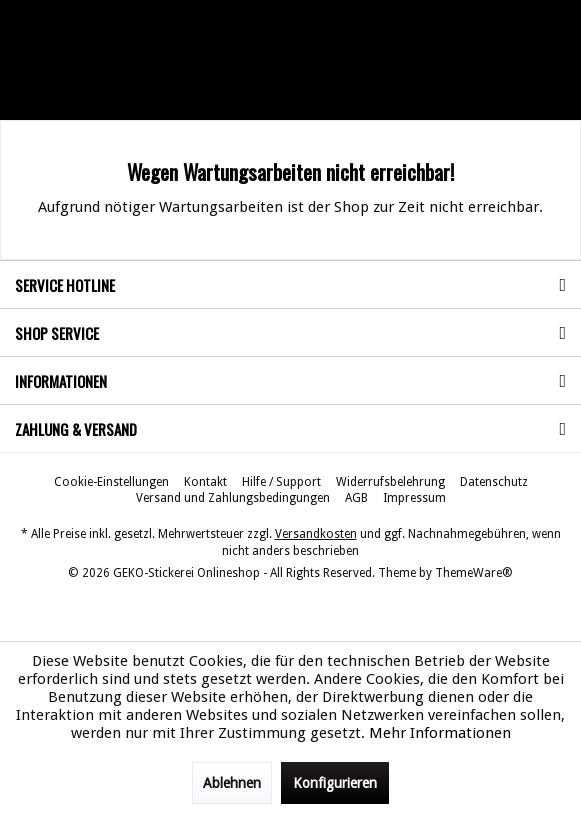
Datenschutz (494, 482)
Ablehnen (232, 783)
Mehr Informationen (440, 733)
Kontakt (205, 482)
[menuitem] (111, 482)
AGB (356, 498)
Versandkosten (316, 534)
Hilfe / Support (281, 482)
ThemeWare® (474, 573)
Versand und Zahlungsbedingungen (233, 498)
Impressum (414, 498)
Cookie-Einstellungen (111, 482)
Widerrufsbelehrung (390, 482)
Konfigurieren (335, 783)
